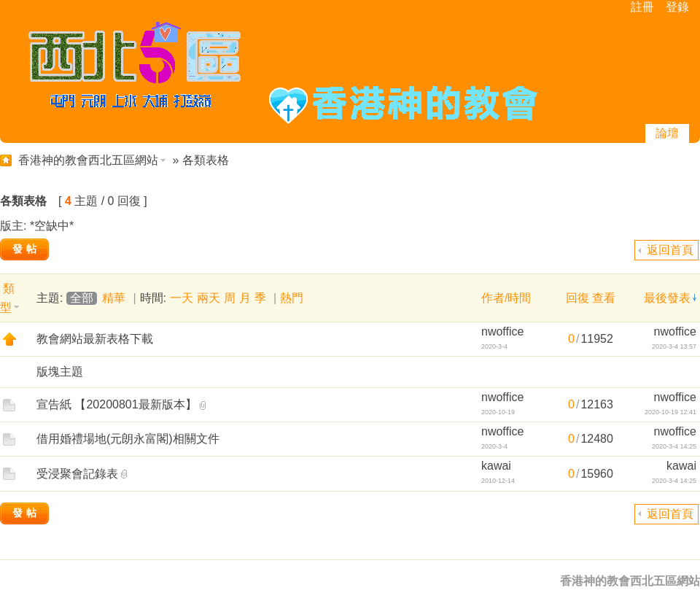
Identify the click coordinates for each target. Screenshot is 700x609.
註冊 (642, 7)
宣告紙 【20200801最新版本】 (117, 404)
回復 (577, 298)
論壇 (667, 133)
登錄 (677, 7)
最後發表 (667, 298)
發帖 (26, 249)
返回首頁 (670, 250)
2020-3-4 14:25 (674, 446)
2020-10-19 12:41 (670, 412)
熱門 (292, 298)
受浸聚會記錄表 (77, 474)
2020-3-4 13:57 (674, 346)
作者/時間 (506, 298)
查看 (604, 298)
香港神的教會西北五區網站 (88, 160)
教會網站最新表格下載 (95, 339)
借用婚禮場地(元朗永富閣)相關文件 (128, 439)
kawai (496, 466)
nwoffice (502, 331)
